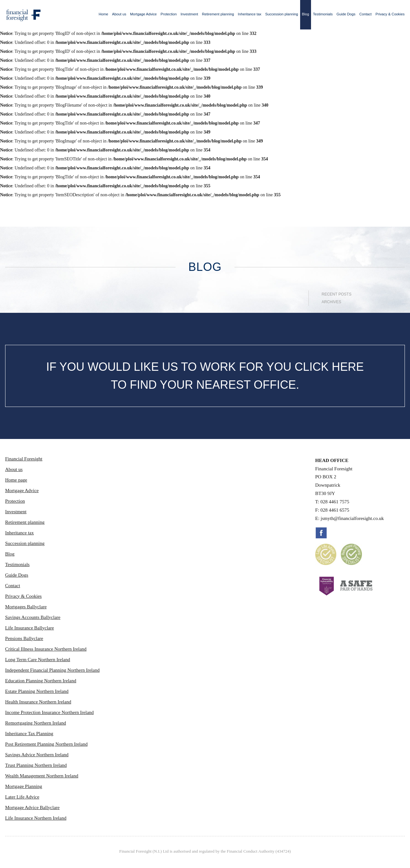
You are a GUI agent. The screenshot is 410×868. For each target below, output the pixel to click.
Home (103, 14)
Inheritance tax (250, 14)
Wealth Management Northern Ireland (42, 776)
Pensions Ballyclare (24, 638)
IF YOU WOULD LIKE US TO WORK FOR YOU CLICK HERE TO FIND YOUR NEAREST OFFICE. (205, 376)
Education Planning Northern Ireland (41, 681)
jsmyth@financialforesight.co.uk (352, 518)
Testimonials (323, 14)
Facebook (321, 533)
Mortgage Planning (24, 786)
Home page (16, 480)
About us (119, 14)
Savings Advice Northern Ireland (37, 755)
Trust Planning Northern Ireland (36, 765)
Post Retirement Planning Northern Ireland (46, 744)
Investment (189, 14)
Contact (366, 14)
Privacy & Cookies (390, 14)
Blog (306, 14)
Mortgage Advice (143, 14)
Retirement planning (218, 14)
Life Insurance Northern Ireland (36, 818)
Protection (168, 14)
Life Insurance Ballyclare (29, 628)
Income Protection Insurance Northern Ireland (49, 712)
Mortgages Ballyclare (26, 607)
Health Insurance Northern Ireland (38, 702)
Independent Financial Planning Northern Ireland (52, 670)
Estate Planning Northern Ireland (37, 691)
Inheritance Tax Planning (29, 734)
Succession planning (282, 14)
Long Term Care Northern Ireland (38, 660)
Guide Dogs (346, 14)
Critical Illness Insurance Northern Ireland (46, 649)
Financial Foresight (24, 459)
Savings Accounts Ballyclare (33, 617)
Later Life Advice (22, 797)
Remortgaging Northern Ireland (36, 723)
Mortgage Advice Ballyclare (32, 807)
